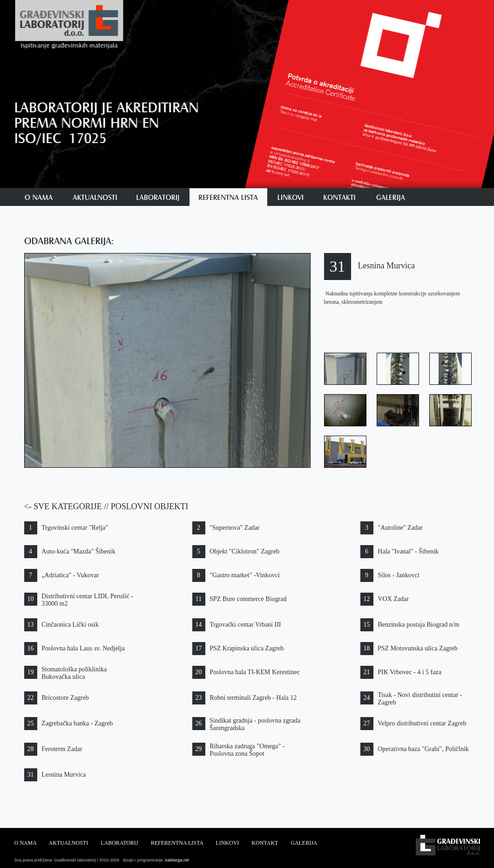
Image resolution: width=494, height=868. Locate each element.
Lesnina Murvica (64, 775)
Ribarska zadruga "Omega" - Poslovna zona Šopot (247, 750)
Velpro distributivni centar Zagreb (422, 723)
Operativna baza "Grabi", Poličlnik (423, 749)
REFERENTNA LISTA (177, 843)
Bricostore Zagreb (65, 698)
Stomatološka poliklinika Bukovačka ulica (74, 673)
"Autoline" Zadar (400, 528)
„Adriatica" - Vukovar (70, 575)
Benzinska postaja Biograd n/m (418, 625)
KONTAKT (265, 843)
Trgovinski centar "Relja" (75, 528)
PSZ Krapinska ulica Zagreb (247, 648)
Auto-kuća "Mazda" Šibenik (78, 551)
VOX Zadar (393, 599)
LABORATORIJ (119, 843)
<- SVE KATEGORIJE (63, 506)
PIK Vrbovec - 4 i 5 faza (409, 672)
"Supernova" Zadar (234, 528)
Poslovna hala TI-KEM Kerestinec (255, 672)
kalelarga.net (176, 860)
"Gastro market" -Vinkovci (245, 575)
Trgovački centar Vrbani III (245, 625)
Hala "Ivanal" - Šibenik (408, 551)
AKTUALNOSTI (69, 843)
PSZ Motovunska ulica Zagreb (417, 648)
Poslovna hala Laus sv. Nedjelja (83, 648)
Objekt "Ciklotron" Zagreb (244, 551)
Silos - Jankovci (398, 575)
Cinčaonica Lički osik (70, 625)
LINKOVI (227, 843)
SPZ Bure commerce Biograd (248, 599)
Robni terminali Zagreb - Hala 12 (253, 698)
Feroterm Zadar (62, 749)
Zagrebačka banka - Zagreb (77, 723)
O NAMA (26, 843)
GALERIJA (304, 843)
